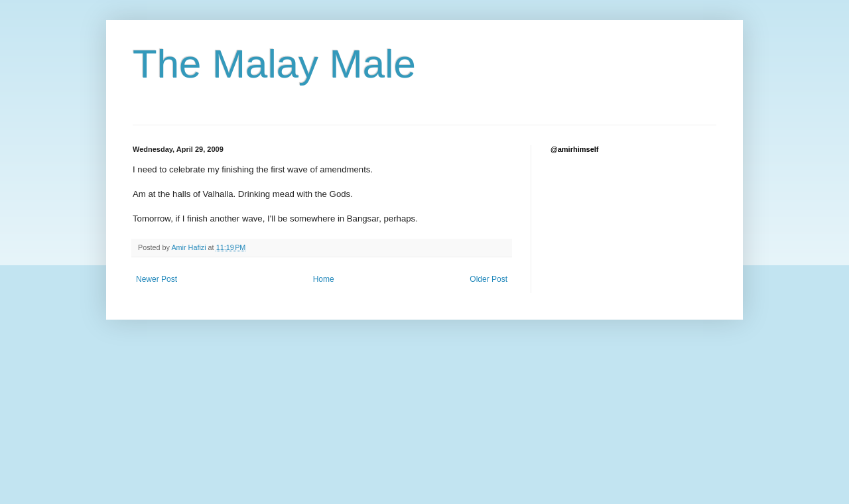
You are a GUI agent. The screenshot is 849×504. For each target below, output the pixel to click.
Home (324, 279)
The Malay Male (274, 64)
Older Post (489, 279)
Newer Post (157, 279)
